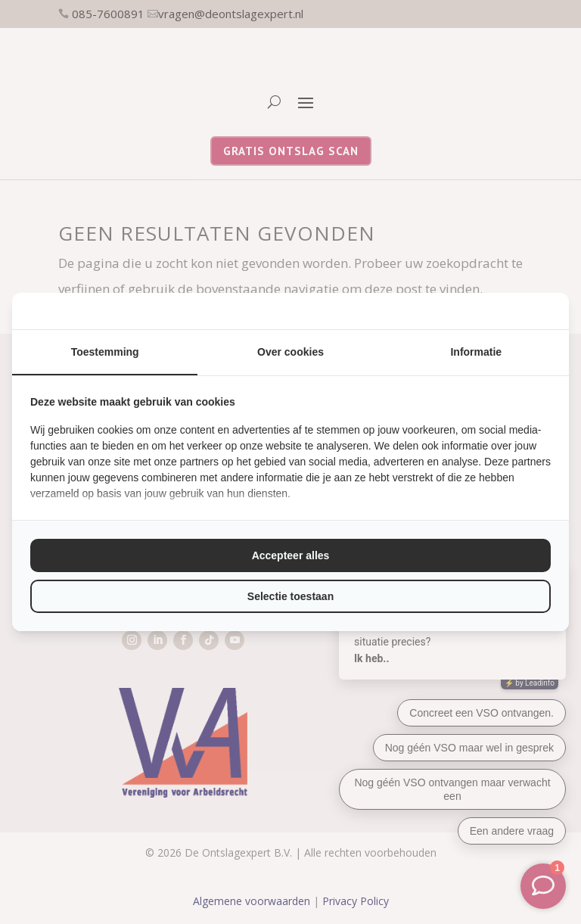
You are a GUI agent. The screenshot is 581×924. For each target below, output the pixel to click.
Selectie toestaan (290, 596)
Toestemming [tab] (105, 352)
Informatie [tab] (476, 352)
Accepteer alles (291, 555)
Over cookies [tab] (290, 352)
